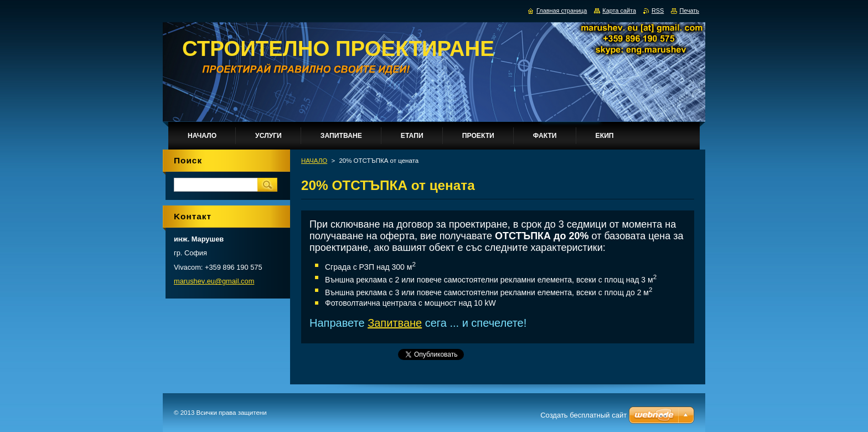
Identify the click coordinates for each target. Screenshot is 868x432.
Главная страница (562, 11)
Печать (689, 11)
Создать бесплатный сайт (583, 415)
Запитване (395, 323)
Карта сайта (619, 11)
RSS (658, 11)
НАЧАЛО (314, 161)
